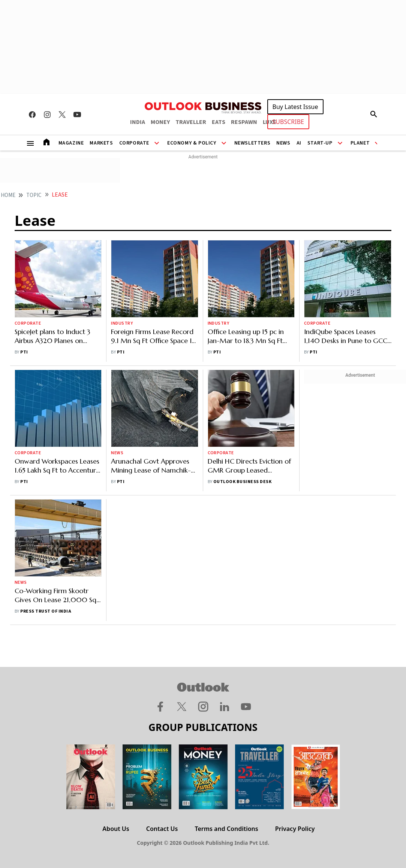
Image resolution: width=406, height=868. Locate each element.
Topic (34, 195)
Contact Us (162, 829)
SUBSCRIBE (288, 122)
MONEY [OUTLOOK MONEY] (160, 122)
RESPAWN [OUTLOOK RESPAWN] (244, 122)
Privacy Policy (295, 829)
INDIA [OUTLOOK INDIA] (138, 122)
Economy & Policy (192, 143)
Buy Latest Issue (295, 107)
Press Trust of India (46, 611)
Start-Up (320, 143)
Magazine (71, 143)
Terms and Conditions (226, 829)
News (283, 143)
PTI (24, 352)
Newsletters (252, 143)
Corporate (134, 143)
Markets (101, 143)
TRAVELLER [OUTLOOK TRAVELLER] (191, 122)
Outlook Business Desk (242, 482)
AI (299, 143)
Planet (360, 143)
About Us (116, 829)
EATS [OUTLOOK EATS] (219, 122)
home (8, 195)
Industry (122, 323)
